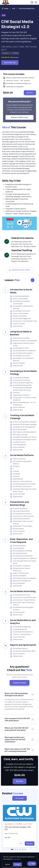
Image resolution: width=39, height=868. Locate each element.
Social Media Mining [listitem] (18, 629)
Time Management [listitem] (18, 445)
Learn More (17, 859)
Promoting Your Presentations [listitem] (22, 516)
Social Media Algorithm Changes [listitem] (23, 484)
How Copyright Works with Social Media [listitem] (23, 562)
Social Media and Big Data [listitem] (20, 627)
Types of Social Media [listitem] (19, 314)
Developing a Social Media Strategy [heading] (23, 373)
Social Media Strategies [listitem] (20, 378)
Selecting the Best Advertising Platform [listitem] (22, 604)
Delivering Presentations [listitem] (20, 519)
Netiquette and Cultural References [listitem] (20, 569)
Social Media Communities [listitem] (21, 487)
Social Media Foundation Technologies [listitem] (20, 302)
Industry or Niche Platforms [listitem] (21, 482)
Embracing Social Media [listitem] (20, 338)
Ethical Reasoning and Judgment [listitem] (23, 578)
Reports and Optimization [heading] (23, 645)
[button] (12, 849)
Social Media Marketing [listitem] (20, 296)
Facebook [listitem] (15, 466)
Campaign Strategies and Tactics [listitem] (23, 437)
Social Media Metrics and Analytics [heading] (23, 622)
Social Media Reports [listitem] (19, 649)
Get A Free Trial (10, 63)
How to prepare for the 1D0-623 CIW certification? (17, 720)
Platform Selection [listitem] (18, 459)
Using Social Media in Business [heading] (21, 333)
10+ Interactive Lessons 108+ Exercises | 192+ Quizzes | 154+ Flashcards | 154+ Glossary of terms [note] (24, 244)
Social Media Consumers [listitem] (20, 311)
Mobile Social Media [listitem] (18, 316)
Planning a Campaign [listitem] (19, 435)
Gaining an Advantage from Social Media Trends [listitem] (23, 490)
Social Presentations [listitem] (19, 509)
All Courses (20, 798)
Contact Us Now (19, 683)
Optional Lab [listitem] (16, 586)
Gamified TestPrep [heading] (22, 250)
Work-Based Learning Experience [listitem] (23, 432)
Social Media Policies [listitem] (19, 553)
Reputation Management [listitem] (20, 581)
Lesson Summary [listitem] (18, 324)
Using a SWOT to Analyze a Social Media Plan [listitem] (23, 399)
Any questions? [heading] (19, 668)
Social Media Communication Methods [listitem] (22, 307)
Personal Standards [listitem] (18, 430)
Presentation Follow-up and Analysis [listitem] (21, 522)
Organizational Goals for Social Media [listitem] (22, 344)
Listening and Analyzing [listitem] (20, 380)
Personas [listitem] (15, 393)
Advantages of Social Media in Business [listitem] (22, 359)
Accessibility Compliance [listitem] (20, 566)
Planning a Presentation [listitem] (20, 511)
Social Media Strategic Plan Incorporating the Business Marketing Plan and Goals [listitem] (21, 388)
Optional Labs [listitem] (16, 326)
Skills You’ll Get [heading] (11, 181)
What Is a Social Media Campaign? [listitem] (23, 422)
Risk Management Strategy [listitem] (21, 551)
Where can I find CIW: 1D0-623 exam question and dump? (16, 729)
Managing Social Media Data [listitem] (21, 556)
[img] (19, 813)
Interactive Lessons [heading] (22, 238)
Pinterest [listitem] (15, 476)
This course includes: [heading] (14, 74)
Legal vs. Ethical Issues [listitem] (19, 573)
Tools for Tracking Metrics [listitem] (21, 634)
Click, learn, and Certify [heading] (19, 759)
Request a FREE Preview (19, 117)
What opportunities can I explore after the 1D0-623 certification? (15, 740)
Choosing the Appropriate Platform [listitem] (21, 463)
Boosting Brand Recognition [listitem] (21, 353)
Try (21, 843)
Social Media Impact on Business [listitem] (23, 351)
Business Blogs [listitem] (17, 529)
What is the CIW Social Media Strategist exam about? (16, 694)
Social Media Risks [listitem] (18, 546)
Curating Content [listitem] (18, 442)
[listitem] (25, 9)
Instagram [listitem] (15, 474)
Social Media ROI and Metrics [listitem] (21, 632)
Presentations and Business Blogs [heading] (19, 503)
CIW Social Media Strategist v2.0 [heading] (17, 24)
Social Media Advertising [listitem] (20, 595)
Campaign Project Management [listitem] (23, 427)
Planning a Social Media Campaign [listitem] (23, 424)
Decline (7, 864)
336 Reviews (14, 57)
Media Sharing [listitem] (16, 479)
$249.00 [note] (20, 775)
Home (5, 9)
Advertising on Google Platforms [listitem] (23, 600)
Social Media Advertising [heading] (23, 591)
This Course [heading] (14, 127)
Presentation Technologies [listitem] (21, 526)
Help (32, 864)
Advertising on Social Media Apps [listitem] (23, 598)
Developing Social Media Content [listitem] (23, 440)
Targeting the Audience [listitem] (20, 395)
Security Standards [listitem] (18, 576)
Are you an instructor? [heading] (20, 102)
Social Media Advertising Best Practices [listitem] (22, 609)
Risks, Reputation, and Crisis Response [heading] (21, 541)
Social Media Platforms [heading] (22, 455)
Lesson (12, 280)
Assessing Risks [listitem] (17, 548)
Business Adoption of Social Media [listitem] (24, 341)
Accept (17, 864)
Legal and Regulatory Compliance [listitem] (23, 558)
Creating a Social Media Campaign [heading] (22, 417)
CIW (14, 8)
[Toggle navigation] (36, 2)
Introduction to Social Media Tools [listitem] (24, 321)
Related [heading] (13, 793)
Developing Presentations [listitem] (21, 514)
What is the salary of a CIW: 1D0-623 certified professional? (17, 750)
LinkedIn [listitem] (14, 471)
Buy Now (30, 93)
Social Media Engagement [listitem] (21, 319)
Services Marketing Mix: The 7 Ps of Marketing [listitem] (23, 404)
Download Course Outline (20, 270)
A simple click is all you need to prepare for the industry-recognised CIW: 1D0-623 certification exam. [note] (19, 767)
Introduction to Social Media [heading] (21, 291)
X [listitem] (12, 469)
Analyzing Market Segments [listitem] (21, 383)
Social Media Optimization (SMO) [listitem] (23, 651)
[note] (5, 53)
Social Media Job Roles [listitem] (19, 348)
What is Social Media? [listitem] (19, 299)
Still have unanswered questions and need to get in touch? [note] (20, 676)
